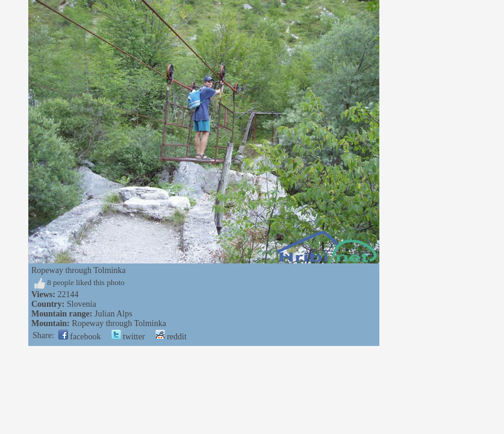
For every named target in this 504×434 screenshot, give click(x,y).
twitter (128, 337)
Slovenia (82, 304)
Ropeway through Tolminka (119, 323)
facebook (80, 337)
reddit (171, 337)
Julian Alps (114, 314)
